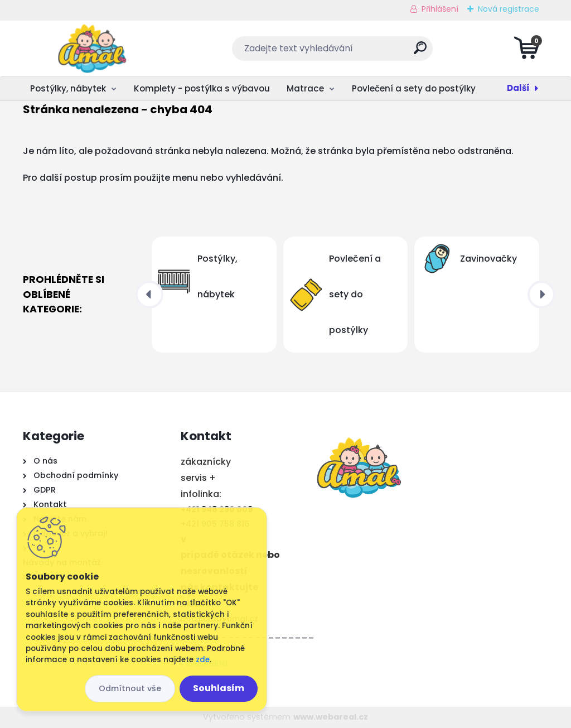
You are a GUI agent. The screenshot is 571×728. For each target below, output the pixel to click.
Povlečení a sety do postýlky (414, 88)
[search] (420, 52)
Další (518, 88)
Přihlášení (440, 9)
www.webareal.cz (331, 717)
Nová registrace (509, 9)
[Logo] (91, 49)
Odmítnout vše (130, 688)
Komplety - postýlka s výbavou (202, 88)
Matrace (305, 88)
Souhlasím (219, 688)
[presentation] (149, 295)
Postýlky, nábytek (68, 88)
